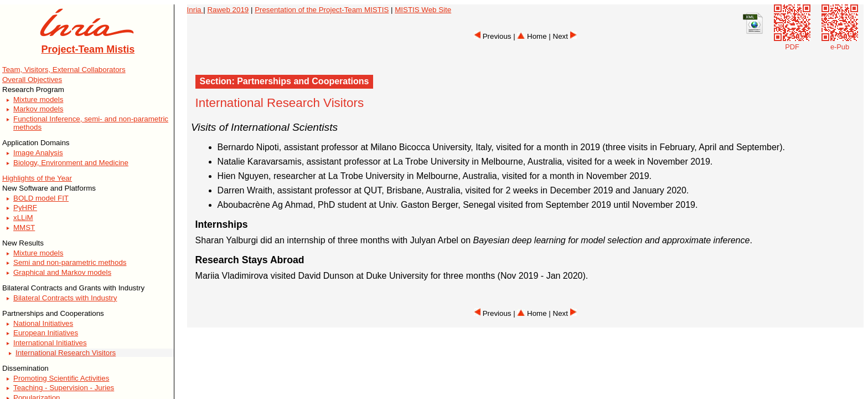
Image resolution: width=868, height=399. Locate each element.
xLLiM (23, 218)
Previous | (495, 36)
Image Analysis (38, 153)
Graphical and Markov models (62, 272)
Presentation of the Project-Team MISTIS (322, 10)
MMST (24, 227)
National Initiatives (43, 323)
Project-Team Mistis (88, 49)
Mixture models (38, 99)
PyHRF (25, 208)
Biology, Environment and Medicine (71, 163)
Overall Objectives (32, 80)
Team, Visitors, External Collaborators (64, 70)
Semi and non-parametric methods (70, 262)
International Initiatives (50, 343)
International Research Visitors (66, 353)
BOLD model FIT (41, 198)
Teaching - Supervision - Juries (64, 388)
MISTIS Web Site (423, 10)
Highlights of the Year (37, 178)
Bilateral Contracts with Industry (65, 298)
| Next (562, 36)
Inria (195, 10)
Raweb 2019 (228, 10)
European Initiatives (46, 333)
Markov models (38, 109)
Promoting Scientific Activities (61, 378)
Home (532, 36)
